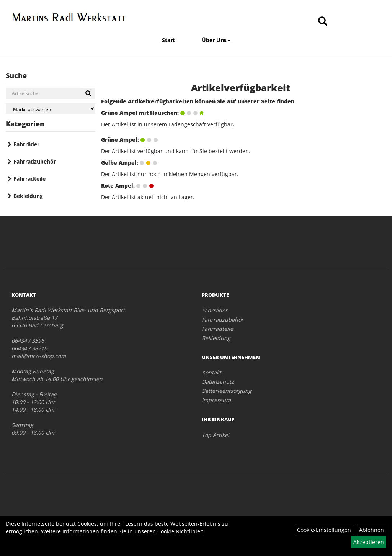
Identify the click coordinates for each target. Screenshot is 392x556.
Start (168, 40)
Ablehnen (372, 530)
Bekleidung (28, 196)
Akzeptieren (369, 542)
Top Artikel (216, 435)
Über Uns (216, 40)
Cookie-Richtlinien (180, 531)
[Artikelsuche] (323, 22)
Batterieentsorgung (227, 391)
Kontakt (212, 372)
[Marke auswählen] (51, 109)
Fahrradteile (29, 179)
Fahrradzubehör (35, 161)
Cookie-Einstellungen (324, 530)
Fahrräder (26, 144)
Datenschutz (218, 382)
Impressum (216, 400)
